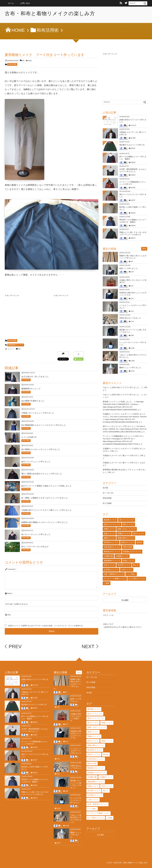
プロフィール (108, 615)
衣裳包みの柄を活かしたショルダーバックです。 (76, 735)
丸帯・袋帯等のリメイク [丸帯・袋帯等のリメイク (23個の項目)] (114, 574)
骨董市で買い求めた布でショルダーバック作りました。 (133, 257)
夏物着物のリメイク (16, 345)
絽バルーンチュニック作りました (36, 534)
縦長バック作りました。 (129, 268)
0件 (23, 61)
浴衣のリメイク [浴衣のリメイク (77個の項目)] (128, 542)
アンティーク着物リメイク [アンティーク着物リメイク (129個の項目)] (115, 579)
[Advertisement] (27, 316)
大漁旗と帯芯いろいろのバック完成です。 (76, 717)
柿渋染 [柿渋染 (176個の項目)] (140, 542)
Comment (11, 569)
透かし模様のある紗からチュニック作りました (42, 474)
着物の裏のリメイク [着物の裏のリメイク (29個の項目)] (126, 538)
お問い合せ (25, 3)
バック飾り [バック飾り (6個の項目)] (131, 574)
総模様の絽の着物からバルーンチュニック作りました (45, 522)
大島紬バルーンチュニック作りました (38, 413)
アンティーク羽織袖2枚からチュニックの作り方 (122, 436)
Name (9, 593)
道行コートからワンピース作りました (118, 426)
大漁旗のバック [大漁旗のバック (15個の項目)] (122, 556)
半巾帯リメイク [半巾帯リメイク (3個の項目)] (124, 565)
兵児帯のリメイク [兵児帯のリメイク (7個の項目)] (111, 570)
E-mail (10, 604)
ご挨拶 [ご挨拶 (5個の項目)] (107, 583)
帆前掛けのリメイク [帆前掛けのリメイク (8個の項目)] (112, 552)
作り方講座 (107, 503)
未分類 (105, 488)
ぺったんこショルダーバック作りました (76, 751)
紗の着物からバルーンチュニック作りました (41, 449)
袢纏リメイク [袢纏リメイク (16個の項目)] (109, 529)
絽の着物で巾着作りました (33, 401)
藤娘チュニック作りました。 (131, 368)
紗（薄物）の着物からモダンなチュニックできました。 (45, 498)
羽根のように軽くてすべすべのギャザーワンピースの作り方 (133, 234)
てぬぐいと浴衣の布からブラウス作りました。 (122, 387)
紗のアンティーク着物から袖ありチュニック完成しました (46, 486)
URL (9, 615)
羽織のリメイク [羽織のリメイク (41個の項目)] (124, 534)
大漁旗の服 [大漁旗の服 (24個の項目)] (108, 556)
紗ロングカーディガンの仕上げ (35, 547)
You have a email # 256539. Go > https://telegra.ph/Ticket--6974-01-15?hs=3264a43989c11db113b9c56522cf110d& (125, 429)
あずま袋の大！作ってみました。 (36, 377)
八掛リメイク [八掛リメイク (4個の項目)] (127, 570)
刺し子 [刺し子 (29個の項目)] (136, 565)
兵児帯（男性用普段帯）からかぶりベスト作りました (133, 170)
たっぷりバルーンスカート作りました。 (76, 800)
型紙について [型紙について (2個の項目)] (128, 561)
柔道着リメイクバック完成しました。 (118, 402)
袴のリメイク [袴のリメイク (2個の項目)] (128, 524)
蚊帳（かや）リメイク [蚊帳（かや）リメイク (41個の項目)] (127, 529)
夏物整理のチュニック (31, 389)
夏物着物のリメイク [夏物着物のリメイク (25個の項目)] (112, 561)
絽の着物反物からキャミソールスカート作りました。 (45, 425)
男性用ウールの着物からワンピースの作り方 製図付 (133, 221)
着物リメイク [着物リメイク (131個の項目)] (109, 538)
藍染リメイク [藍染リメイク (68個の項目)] (109, 534)
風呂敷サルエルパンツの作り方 (132, 145)
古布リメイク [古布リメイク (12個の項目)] (109, 565)
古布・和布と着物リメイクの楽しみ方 (50, 14)
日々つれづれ (108, 493)
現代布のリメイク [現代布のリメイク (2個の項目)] (111, 542)
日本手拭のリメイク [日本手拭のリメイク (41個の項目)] (112, 547)
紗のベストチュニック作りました (36, 462)
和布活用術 (12, 64)
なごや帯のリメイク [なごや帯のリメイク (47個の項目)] (137, 579)
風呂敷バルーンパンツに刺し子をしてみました (76, 784)
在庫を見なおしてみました (130, 318)
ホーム (11, 3)
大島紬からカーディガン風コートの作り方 (120, 456)
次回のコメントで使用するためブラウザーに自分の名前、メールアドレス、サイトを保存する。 (46, 626)
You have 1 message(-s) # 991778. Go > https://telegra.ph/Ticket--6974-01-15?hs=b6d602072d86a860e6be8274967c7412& (121, 441)
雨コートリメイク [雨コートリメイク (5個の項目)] (127, 520)
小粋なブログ (108, 624)
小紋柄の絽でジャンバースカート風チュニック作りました (46, 510)
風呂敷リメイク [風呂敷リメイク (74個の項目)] (110, 520)
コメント (11, 349)
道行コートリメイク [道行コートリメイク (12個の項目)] (112, 524)
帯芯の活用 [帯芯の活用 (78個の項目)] (128, 547)
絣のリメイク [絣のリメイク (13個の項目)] (139, 534)
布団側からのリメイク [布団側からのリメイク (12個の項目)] (132, 552)
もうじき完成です (29, 437)
